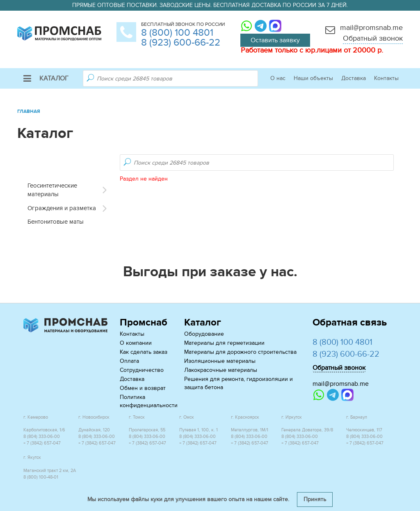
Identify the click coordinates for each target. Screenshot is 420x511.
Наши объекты (313, 78)
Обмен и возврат (143, 388)
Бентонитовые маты (56, 222)
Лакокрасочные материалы (221, 370)
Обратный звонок (373, 38)
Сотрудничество (142, 370)
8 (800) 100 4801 (177, 33)
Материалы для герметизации (224, 343)
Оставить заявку (275, 40)
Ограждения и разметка (62, 208)
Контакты (386, 78)
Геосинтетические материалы (52, 190)
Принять (315, 499)
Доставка (354, 78)
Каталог (46, 78)
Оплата (129, 361)
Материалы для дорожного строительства (240, 352)
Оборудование (204, 334)
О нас (278, 78)
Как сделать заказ (144, 352)
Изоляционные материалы (220, 361)
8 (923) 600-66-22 (181, 42)
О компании (136, 343)
